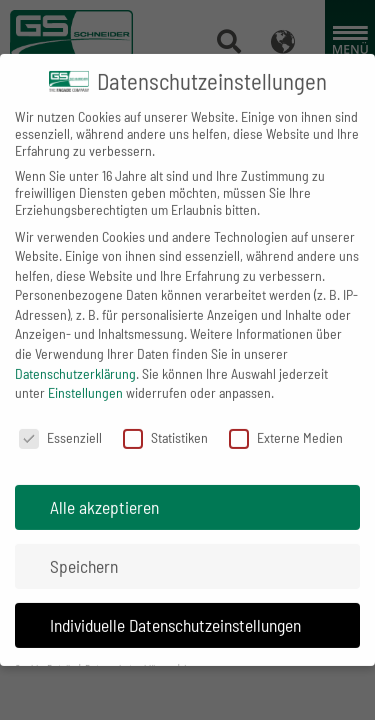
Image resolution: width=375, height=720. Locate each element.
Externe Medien (286, 422)
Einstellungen (85, 377)
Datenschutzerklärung (75, 358)
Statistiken (165, 422)
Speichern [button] (84, 551)
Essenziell (60, 422)
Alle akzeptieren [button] (104, 492)
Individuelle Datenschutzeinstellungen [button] (175, 610)
